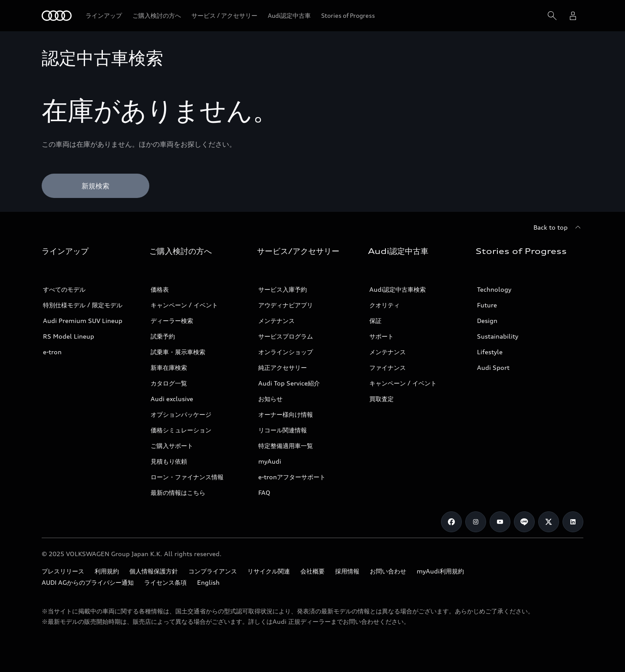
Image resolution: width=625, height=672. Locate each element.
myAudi (270, 461)
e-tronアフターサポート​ (292, 477)
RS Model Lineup (69, 336)
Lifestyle (490, 352)
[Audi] (57, 16)
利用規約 (107, 571)
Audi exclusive (172, 399)
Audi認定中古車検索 (398, 289)
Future (487, 305)
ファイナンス (388, 367)
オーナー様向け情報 (286, 414)
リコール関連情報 (283, 430)
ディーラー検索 (172, 321)
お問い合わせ (388, 571)
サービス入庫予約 (283, 289)
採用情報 (347, 571)
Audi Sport (493, 367)
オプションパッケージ (181, 414)
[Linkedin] (573, 522)
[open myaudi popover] (573, 16)
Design (487, 321)
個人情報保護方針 (154, 571)
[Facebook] (451, 522)
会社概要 (312, 571)
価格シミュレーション (181, 430)
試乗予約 (163, 336)
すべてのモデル (64, 289)
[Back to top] (558, 227)
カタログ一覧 (169, 383)
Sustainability (498, 336)
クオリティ (385, 305)
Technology (494, 289)
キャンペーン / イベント (184, 305)
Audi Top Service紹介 (289, 383)
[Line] (524, 522)
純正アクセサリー (283, 367)
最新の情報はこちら (178, 492)
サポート (382, 336)
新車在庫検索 (169, 367)
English (208, 582)
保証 (375, 321)
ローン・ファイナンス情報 (187, 477)
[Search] (552, 16)
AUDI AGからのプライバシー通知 (88, 582)
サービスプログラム (286, 336)
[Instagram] (476, 522)
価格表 (160, 289)
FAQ (264, 492)
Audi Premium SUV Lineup (83, 321)
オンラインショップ (286, 352)
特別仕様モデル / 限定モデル (83, 305)
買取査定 (382, 399)
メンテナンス (276, 321)
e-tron (52, 352)
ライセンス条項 (165, 582)
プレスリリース (63, 571)
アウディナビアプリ (286, 305)
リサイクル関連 (269, 571)
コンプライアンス (213, 571)
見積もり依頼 (169, 461)
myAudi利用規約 (440, 571)
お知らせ (270, 399)
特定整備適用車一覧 (286, 446)
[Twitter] (549, 522)
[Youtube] (500, 522)
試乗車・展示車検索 (178, 352)
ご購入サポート (172, 446)
